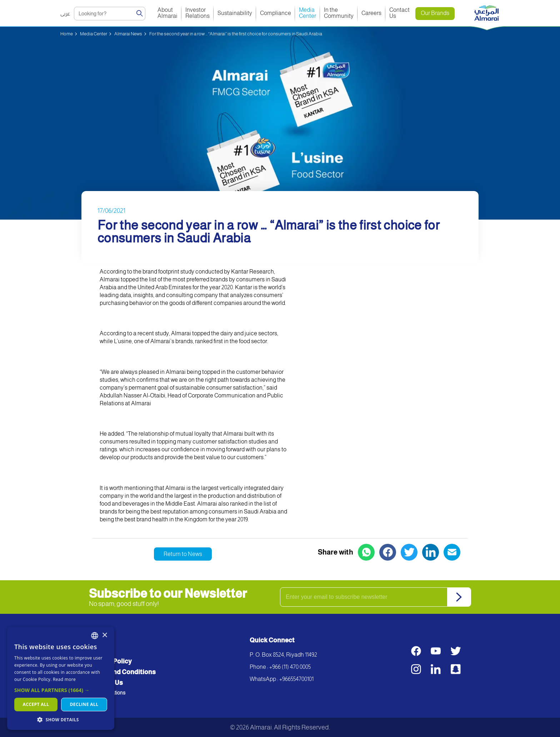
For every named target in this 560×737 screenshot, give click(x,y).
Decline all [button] (84, 704)
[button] (61, 690)
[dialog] (61, 678)
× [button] (104, 635)
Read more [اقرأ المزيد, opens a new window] (64, 679)
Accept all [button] (36, 704)
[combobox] (95, 636)
